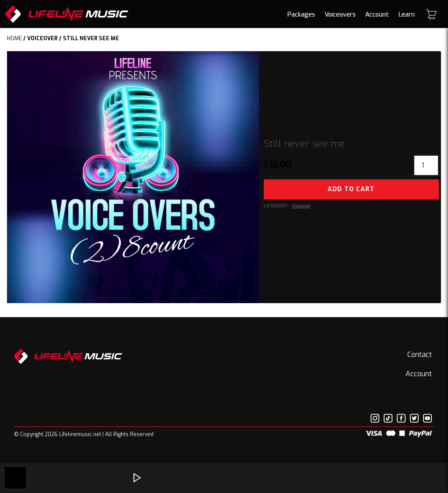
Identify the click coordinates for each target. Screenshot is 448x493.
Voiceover (42, 38)
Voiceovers (340, 15)
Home (14, 38)
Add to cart (351, 189)
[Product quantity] (426, 165)
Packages (301, 15)
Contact (420, 355)
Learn (407, 15)
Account (377, 15)
